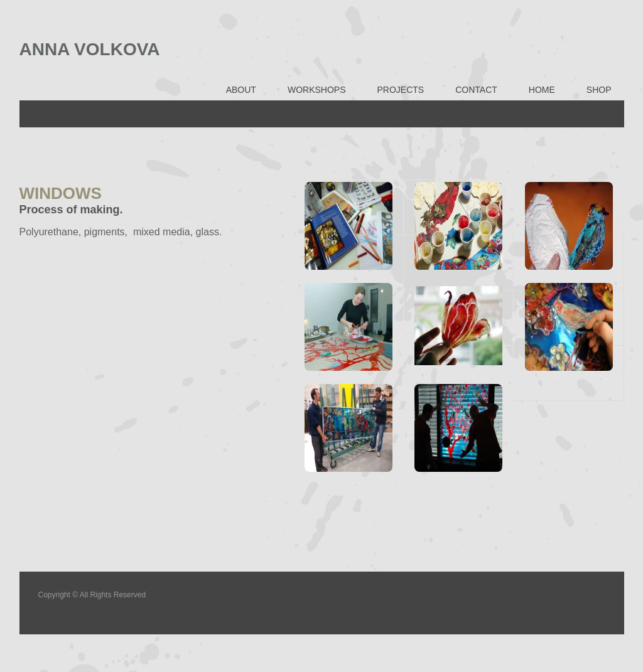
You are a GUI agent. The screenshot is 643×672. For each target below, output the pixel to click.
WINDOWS (61, 193)
